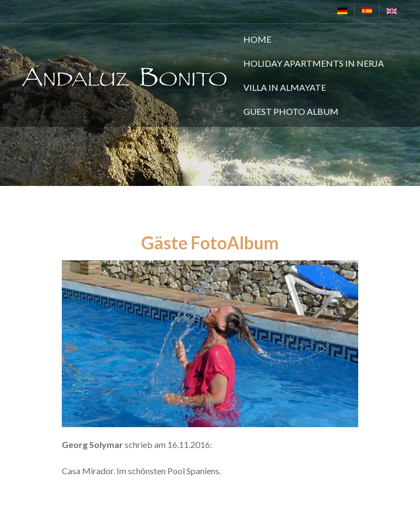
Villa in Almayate (285, 87)
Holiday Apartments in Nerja (314, 63)
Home (257, 39)
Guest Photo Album (291, 111)
